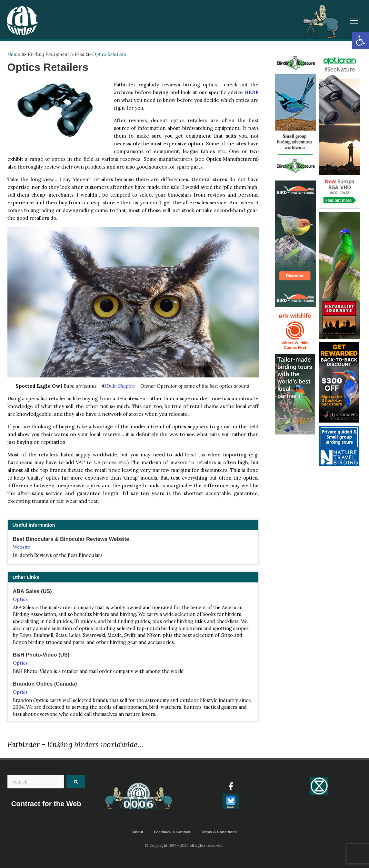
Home (14, 54)
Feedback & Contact (172, 832)
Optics (20, 600)
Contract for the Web (46, 805)
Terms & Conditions (219, 832)
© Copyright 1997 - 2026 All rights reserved (184, 846)
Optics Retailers (110, 54)
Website (22, 547)
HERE (252, 92)
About (137, 832)
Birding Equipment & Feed (57, 54)
